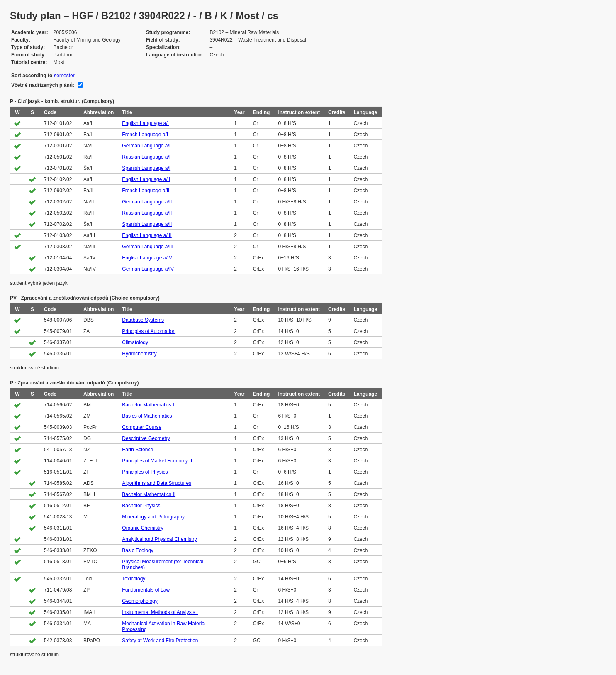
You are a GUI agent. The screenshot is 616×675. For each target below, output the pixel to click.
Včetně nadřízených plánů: (43, 85)
